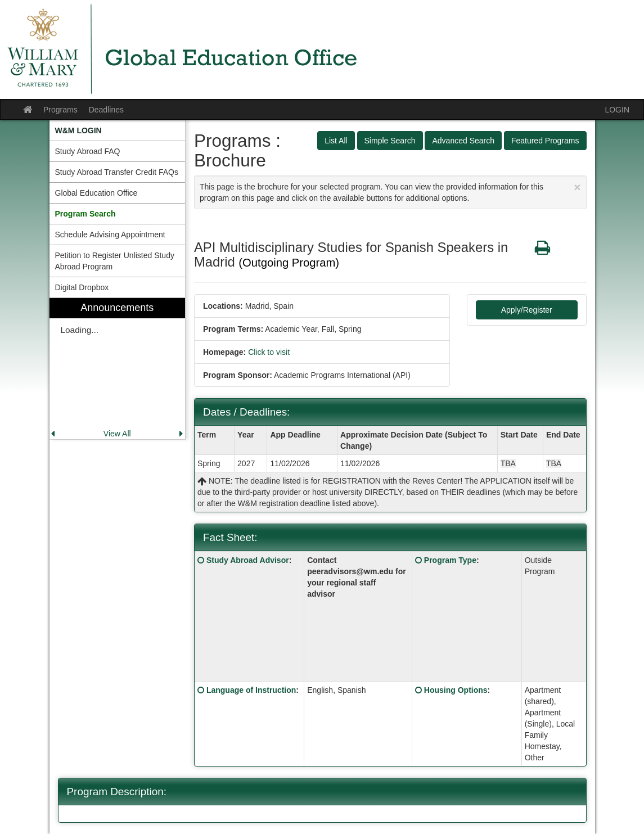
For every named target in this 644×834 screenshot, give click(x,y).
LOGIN (617, 110)
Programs (60, 110)
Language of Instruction (251, 690)
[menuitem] (118, 130)
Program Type (450, 560)
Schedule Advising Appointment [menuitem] (110, 235)
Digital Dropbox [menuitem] (82, 287)
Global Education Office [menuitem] (96, 193)
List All (336, 141)
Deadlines (106, 110)
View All (117, 434)
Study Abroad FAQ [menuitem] (88, 151)
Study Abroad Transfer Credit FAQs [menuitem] (117, 172)
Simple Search (390, 141)
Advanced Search (463, 141)
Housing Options (456, 690)
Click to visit (269, 352)
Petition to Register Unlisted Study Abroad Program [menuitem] (115, 261)
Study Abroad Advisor (248, 560)
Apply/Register (527, 310)
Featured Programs (545, 141)
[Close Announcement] (577, 187)
